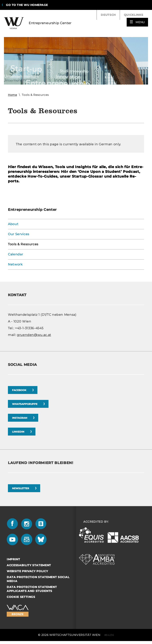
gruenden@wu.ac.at (34, 335)
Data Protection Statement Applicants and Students (32, 589)
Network (15, 264)
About (13, 224)
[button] (137, 22)
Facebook (19, 390)
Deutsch (108, 15)
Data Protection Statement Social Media (38, 579)
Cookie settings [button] (21, 597)
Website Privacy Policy (27, 571)
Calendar (15, 254)
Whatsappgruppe (25, 404)
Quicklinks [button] (136, 15)
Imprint (13, 559)
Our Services (19, 234)
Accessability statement (29, 565)
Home (12, 95)
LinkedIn (18, 432)
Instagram (20, 418)
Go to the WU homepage (27, 5)
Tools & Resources (23, 244)
